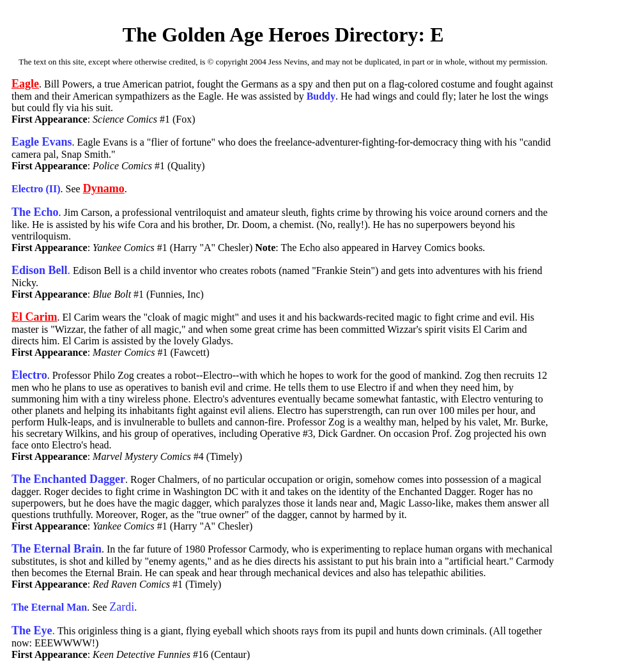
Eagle (25, 84)
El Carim (34, 317)
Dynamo (104, 188)
